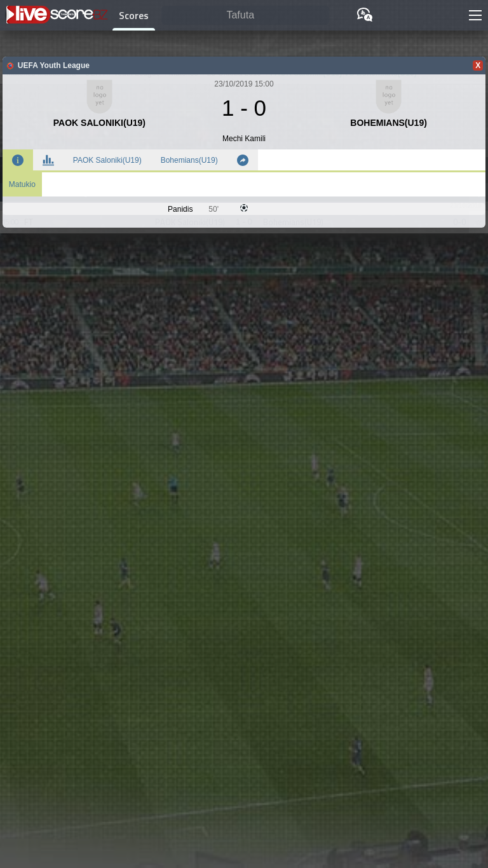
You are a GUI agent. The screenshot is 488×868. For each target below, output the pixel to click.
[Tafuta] (245, 16)
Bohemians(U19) (189, 160)
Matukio (22, 184)
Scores (134, 15)
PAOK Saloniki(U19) (107, 160)
